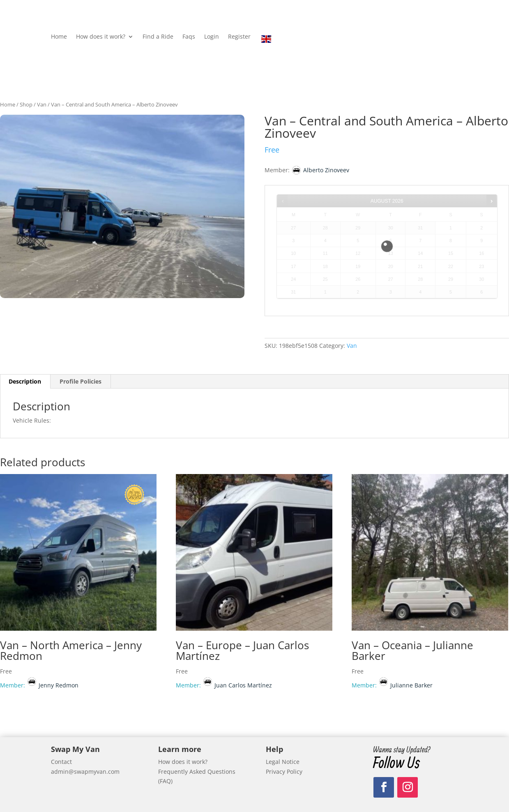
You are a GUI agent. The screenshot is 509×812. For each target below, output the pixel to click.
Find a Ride (158, 37)
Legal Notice (283, 762)
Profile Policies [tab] (81, 381)
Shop (26, 104)
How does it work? (101, 37)
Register (239, 37)
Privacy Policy (284, 772)
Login (212, 37)
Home (59, 37)
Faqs (189, 37)
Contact (61, 762)
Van (42, 104)
